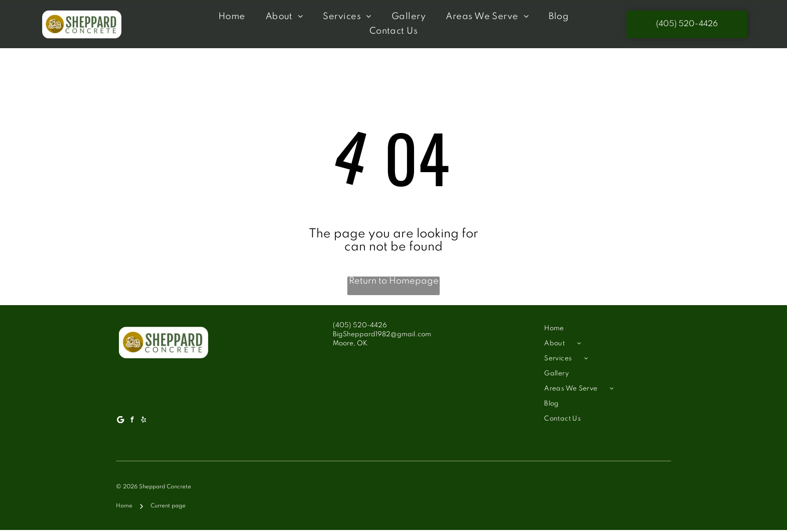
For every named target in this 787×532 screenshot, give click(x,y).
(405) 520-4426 (360, 327)
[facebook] (132, 422)
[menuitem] (232, 17)
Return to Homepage (394, 283)
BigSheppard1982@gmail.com (382, 336)
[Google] (120, 422)
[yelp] (144, 422)
